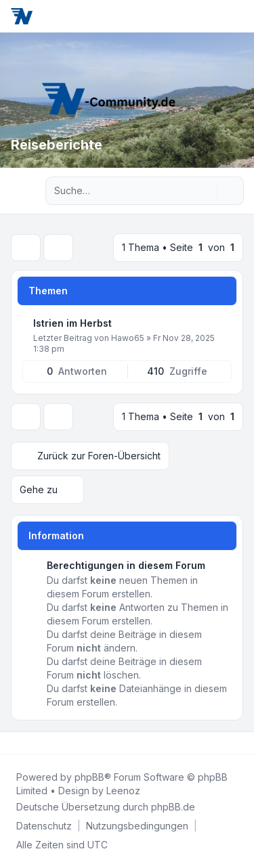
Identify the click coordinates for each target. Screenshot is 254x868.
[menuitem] (44, 826)
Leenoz (123, 791)
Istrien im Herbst (72, 323)
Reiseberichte (57, 145)
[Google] (46, 743)
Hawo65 (128, 338)
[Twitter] (24, 743)
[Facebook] (14, 743)
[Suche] (205, 191)
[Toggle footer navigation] (238, 743)
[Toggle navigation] (238, 16)
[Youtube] (35, 743)
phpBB (89, 777)
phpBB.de (173, 807)
